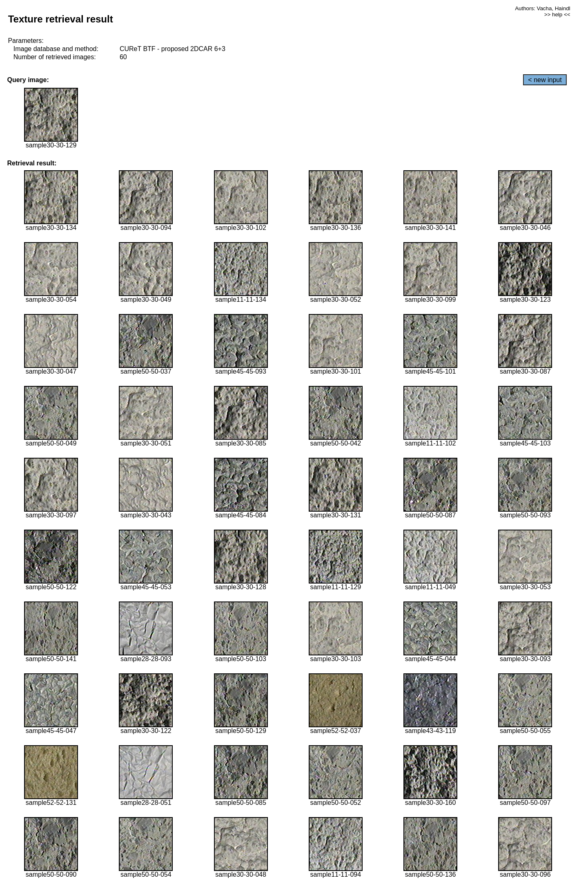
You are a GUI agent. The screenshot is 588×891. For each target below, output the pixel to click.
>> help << (557, 14)
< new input (545, 80)
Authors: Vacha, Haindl (542, 8)
